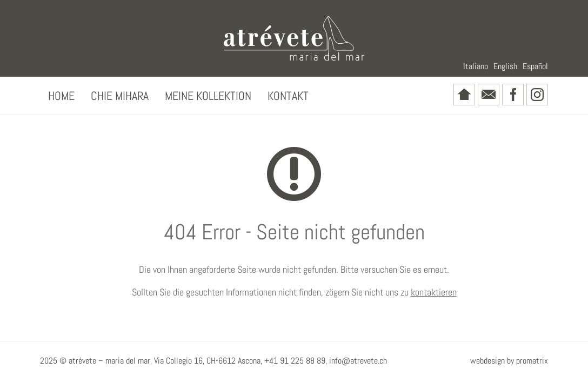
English (505, 66)
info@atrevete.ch (358, 361)
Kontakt (288, 96)
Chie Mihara (120, 96)
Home (61, 96)
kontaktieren (434, 292)
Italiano (476, 66)
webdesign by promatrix (509, 361)
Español (535, 66)
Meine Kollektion (208, 96)
